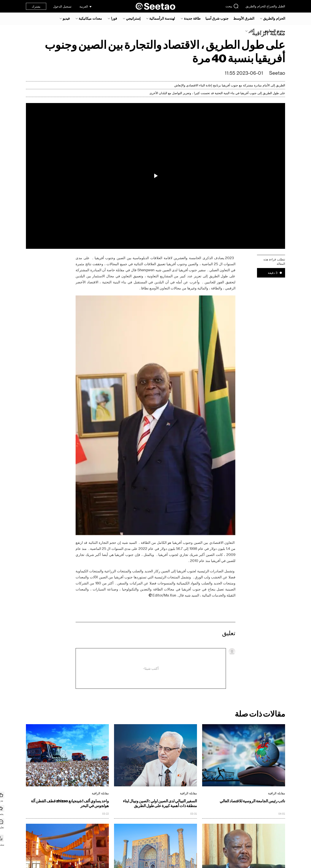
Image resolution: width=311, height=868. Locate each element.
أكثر (251, 31)
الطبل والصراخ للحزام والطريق (265, 6)
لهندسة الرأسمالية (162, 18)
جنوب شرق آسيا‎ (217, 18)
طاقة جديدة (192, 18)
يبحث (232, 6)
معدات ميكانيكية (90, 18)
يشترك (36, 6)
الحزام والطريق (274, 18)
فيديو (66, 18)
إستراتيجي (133, 18)
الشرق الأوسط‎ (244, 18)
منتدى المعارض (274, 31)
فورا (114, 18)
